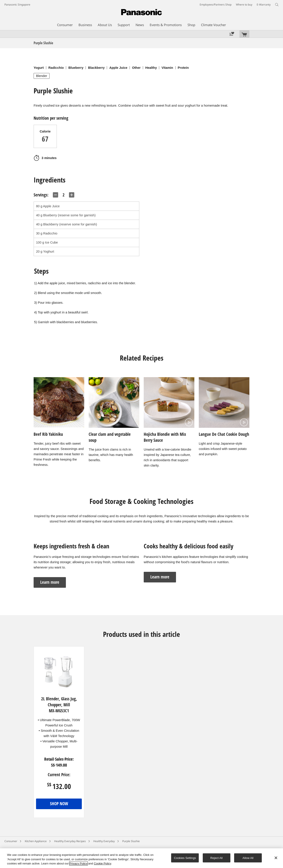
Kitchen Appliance (36, 841)
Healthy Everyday (104, 841)
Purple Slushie (131, 841)
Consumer (11, 841)
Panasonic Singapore (17, 5)
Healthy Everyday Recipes (70, 841)
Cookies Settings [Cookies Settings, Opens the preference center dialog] (185, 858)
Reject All (216, 858)
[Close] (276, 858)
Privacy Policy (79, 863)
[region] (141, 858)
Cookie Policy (102, 863)
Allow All (248, 858)
